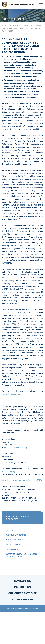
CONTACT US (22, 581)
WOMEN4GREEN (23, 599)
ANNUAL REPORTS (13, 544)
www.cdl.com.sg (8, 472)
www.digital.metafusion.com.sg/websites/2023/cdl (23, 480)
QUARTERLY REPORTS (14, 540)
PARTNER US (23, 587)
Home (4, 26)
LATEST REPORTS (12, 530)
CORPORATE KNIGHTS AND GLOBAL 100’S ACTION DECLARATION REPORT (21, 555)
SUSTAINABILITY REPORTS (16, 535)
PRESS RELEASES (12, 549)
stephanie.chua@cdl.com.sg (16, 448)
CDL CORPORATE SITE (22, 593)
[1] (22, 248)
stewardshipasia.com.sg (12, 394)
